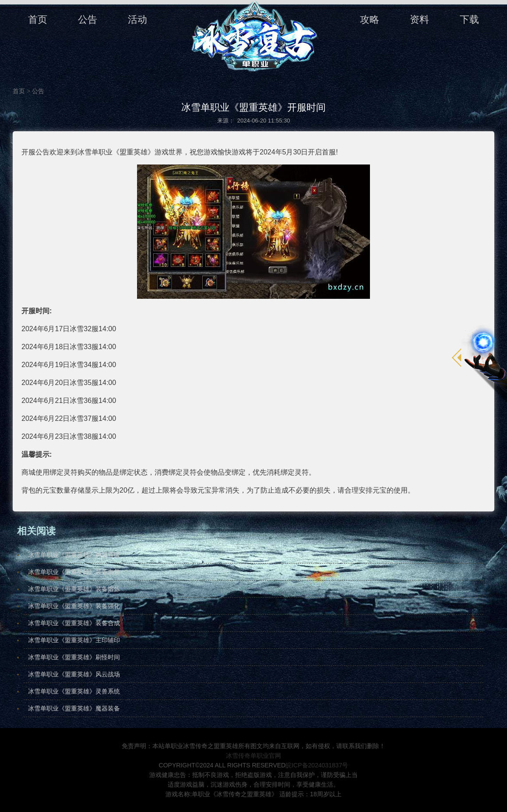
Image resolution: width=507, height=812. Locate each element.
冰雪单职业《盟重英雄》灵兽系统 (74, 691)
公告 (88, 19)
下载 (469, 19)
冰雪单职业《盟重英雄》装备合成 (74, 623)
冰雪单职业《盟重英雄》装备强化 (74, 606)
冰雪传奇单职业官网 (253, 756)
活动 (137, 19)
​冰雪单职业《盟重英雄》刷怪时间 (74, 657)
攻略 (370, 19)
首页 (38, 19)
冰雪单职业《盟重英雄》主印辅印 (74, 640)
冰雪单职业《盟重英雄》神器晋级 (74, 555)
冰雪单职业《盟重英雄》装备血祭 (74, 572)
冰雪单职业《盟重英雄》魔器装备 (74, 708)
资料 (419, 19)
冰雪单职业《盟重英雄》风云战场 (74, 674)
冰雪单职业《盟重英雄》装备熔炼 (74, 589)
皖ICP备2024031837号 (317, 765)
